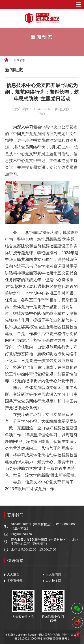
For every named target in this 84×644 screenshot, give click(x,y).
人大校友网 (53, 581)
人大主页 (13, 574)
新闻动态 (19, 60)
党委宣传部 (15, 581)
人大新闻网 (53, 574)
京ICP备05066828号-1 (56, 639)
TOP (78, 635)
